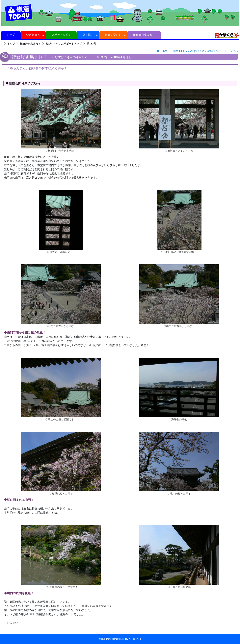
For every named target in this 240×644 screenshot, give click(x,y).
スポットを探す (61, 35)
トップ (11, 35)
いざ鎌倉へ (33, 35)
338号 (176, 51)
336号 (162, 51)
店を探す (88, 35)
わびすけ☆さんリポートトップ (64, 44)
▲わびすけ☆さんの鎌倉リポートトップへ (212, 51)
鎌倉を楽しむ (113, 35)
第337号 (91, 44)
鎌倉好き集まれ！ (144, 35)
